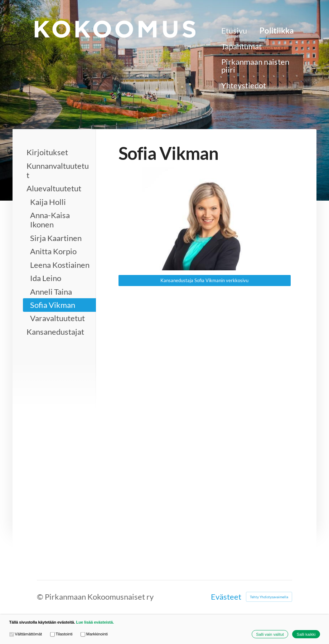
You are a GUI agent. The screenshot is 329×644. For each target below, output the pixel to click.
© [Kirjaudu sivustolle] (41, 597)
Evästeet (226, 597)
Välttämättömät (26, 634)
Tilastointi (61, 634)
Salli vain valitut (270, 634)
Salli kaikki (306, 634)
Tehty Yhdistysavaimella (269, 597)
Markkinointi (94, 634)
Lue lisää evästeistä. (95, 622)
